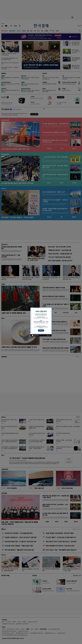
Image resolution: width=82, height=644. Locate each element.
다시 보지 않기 (36, 335)
